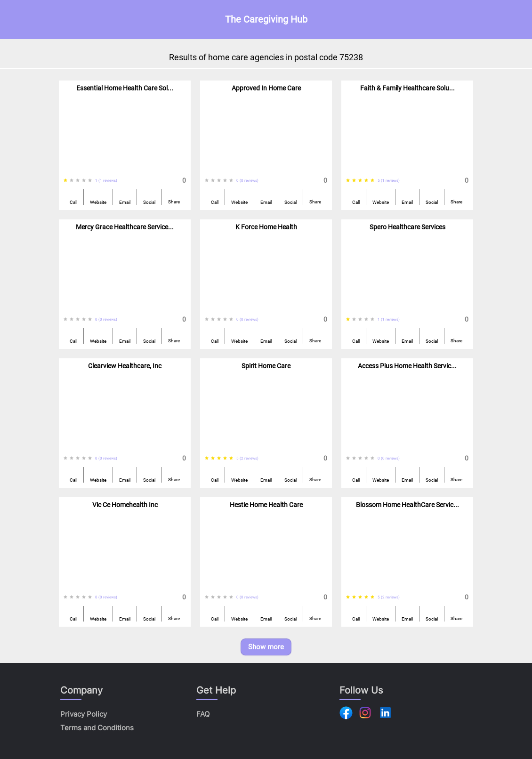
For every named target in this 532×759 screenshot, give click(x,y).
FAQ (203, 714)
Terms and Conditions (97, 728)
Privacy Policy (84, 714)
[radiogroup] (79, 181)
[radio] (65, 181)
